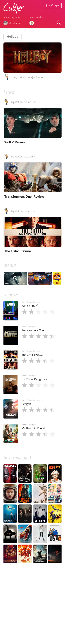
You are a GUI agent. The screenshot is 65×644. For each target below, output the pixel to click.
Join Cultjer (53, 6)
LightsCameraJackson (31, 302)
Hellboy (12, 37)
